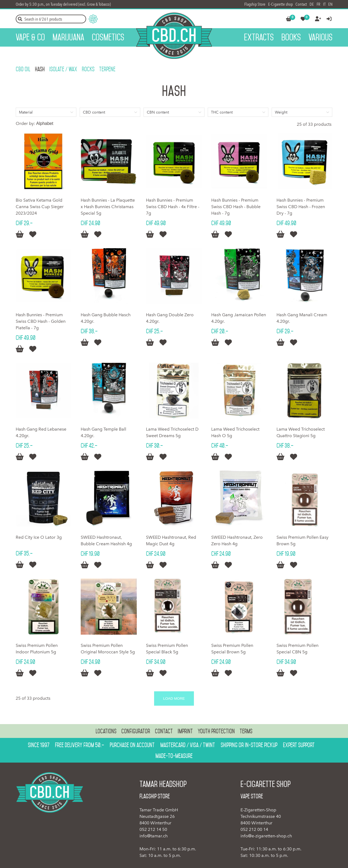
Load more (174, 698)
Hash (40, 69)
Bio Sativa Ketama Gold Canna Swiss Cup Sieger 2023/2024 (40, 207)
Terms (246, 731)
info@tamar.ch (154, 836)
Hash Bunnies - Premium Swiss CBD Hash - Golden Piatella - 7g (41, 321)
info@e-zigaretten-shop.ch (266, 836)
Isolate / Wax (63, 69)
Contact (301, 4)
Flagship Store (255, 4)
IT (324, 4)
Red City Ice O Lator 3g (39, 537)
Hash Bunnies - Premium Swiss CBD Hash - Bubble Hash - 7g (236, 207)
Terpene (107, 69)
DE (312, 4)
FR (318, 4)
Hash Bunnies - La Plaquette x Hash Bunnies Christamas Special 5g (108, 207)
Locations (106, 731)
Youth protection (216, 731)
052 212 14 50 (153, 829)
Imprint (185, 731)
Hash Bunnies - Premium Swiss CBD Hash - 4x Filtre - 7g (173, 207)
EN (330, 4)
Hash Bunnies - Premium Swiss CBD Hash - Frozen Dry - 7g (301, 207)
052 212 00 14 (254, 829)
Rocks (88, 69)
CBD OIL (23, 69)
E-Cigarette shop (280, 4)
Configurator (136, 731)
